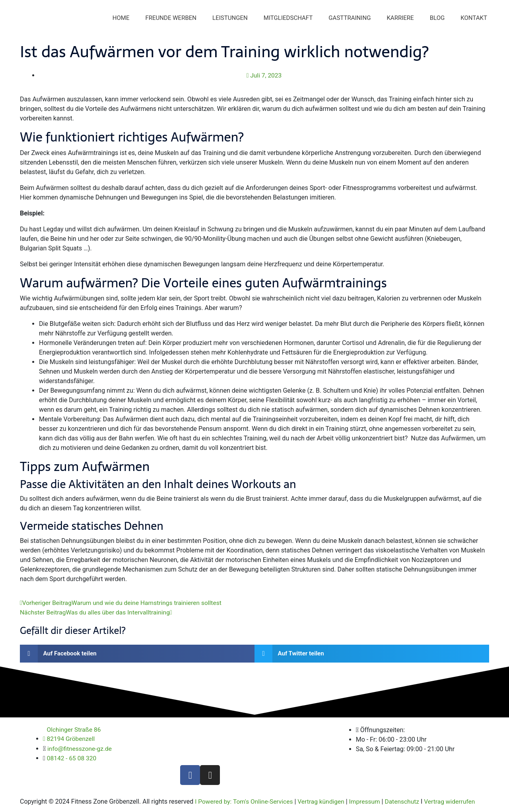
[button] (137, 655)
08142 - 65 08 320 (72, 760)
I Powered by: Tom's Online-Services (245, 803)
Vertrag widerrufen (457, 803)
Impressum (370, 803)
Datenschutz (408, 803)
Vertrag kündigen (325, 803)
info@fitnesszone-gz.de (81, 751)
